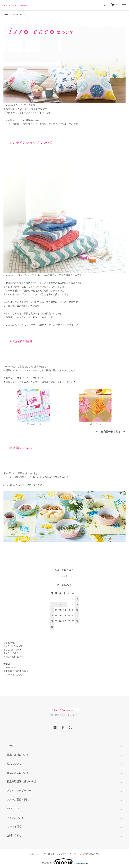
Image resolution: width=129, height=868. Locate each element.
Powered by (64, 861)
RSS (9, 809)
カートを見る (14, 826)
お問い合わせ (14, 835)
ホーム (6, 14)
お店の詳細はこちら (13, 675)
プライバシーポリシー (19, 790)
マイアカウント (15, 818)
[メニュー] (124, 5)
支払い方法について (18, 773)
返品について (14, 764)
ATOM (17, 809)
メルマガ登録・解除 (18, 799)
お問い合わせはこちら (14, 657)
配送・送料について (18, 755)
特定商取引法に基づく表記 (21, 781)
